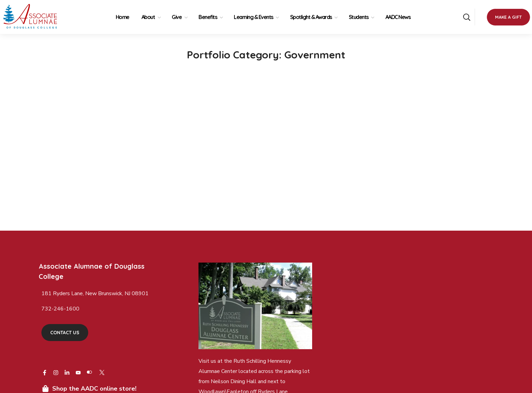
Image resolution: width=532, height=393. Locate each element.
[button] (467, 17)
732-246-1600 (60, 309)
